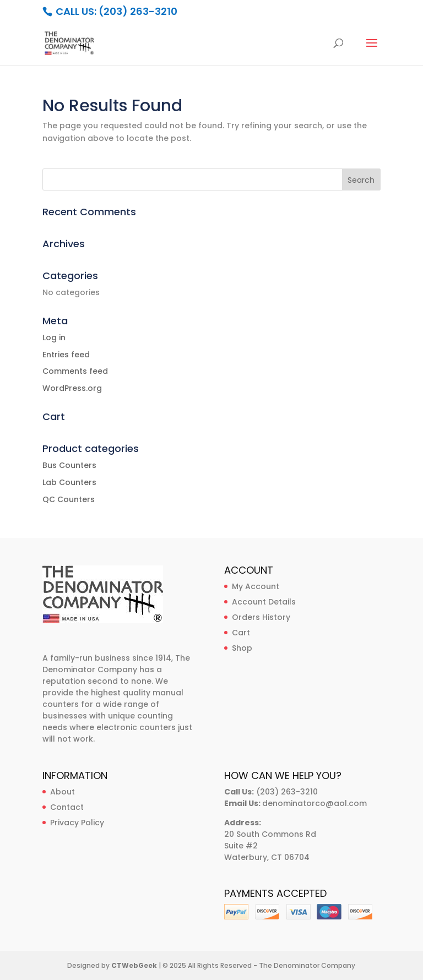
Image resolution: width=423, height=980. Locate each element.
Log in (54, 337)
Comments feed (75, 371)
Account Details (264, 602)
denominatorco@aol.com (314, 803)
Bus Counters (69, 465)
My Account (256, 586)
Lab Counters (69, 482)
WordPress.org (72, 388)
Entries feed (66, 355)
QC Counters (69, 499)
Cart (241, 633)
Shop (242, 648)
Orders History (261, 617)
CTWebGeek (134, 965)
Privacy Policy (77, 823)
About (63, 792)
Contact (67, 807)
